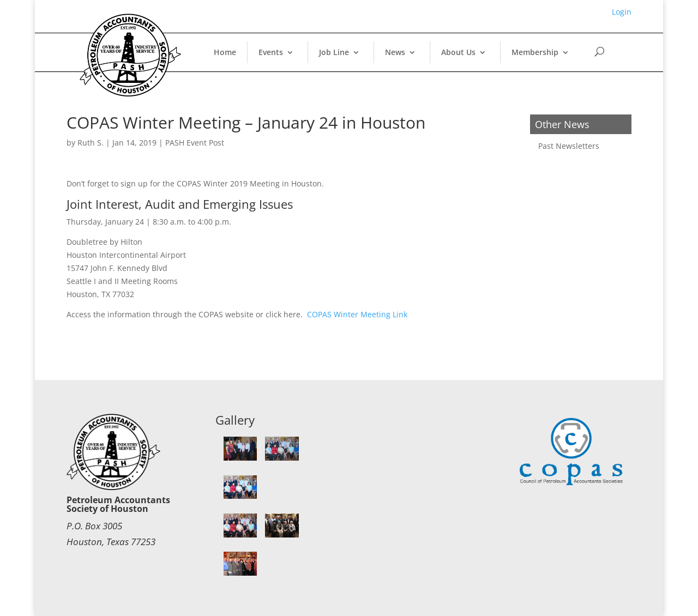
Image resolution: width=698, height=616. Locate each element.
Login (622, 12)
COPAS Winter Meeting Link (357, 314)
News (395, 52)
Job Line (334, 52)
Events (271, 52)
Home (225, 52)
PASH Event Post (195, 143)
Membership (535, 52)
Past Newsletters (569, 146)
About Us (458, 52)
